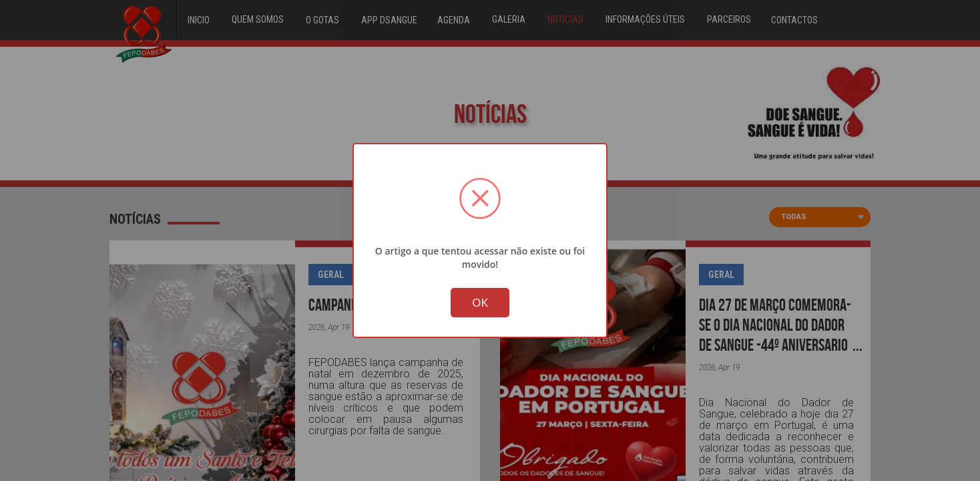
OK (480, 304)
